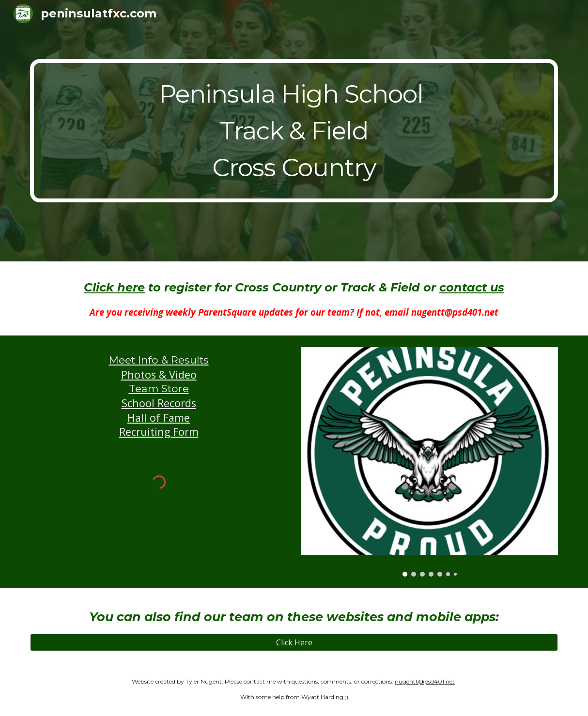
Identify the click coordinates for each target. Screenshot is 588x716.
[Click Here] (294, 642)
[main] (294, 131)
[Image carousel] (429, 462)
